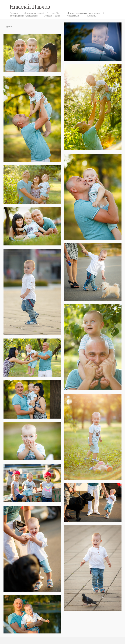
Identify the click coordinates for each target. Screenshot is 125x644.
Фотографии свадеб (34, 13)
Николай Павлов (30, 7)
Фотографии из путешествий (24, 16)
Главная (14, 13)
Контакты (92, 16)
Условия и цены (52, 16)
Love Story (56, 13)
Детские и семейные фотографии (84, 13)
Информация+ (74, 16)
